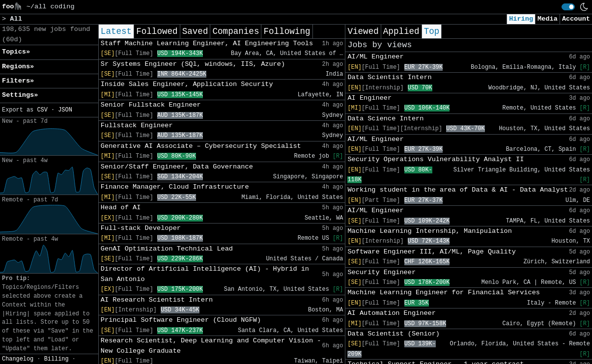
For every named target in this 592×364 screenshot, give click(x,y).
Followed (157, 31)
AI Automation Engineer (391, 313)
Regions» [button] (18, 67)
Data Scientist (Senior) (394, 334)
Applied (401, 31)
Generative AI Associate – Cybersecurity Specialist (201, 146)
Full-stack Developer (141, 228)
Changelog (18, 359)
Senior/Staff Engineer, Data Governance (177, 167)
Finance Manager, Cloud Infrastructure (175, 187)
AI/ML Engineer (375, 57)
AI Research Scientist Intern (157, 300)
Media (548, 19)
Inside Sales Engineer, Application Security (187, 84)
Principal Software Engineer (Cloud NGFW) (181, 320)
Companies (236, 31)
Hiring (521, 19)
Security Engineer (381, 272)
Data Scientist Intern (389, 77)
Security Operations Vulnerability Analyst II (436, 159)
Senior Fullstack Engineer (151, 105)
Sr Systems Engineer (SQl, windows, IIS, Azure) (193, 64)
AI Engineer (369, 98)
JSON (65, 110)
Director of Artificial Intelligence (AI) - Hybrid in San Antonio (205, 274)
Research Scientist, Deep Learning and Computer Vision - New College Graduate (211, 346)
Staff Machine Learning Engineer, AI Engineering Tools (207, 43)
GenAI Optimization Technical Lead (167, 249)
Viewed (363, 31)
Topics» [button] (16, 52)
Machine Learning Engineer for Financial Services (444, 293)
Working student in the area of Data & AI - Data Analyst (458, 190)
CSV (42, 110)
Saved (195, 31)
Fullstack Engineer (137, 126)
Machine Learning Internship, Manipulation (429, 231)
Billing (56, 359)
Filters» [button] (18, 81)
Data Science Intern (385, 119)
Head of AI (121, 208)
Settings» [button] (20, 95)
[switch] (568, 7)
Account (576, 19)
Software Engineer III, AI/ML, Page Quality (432, 252)
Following (287, 31)
